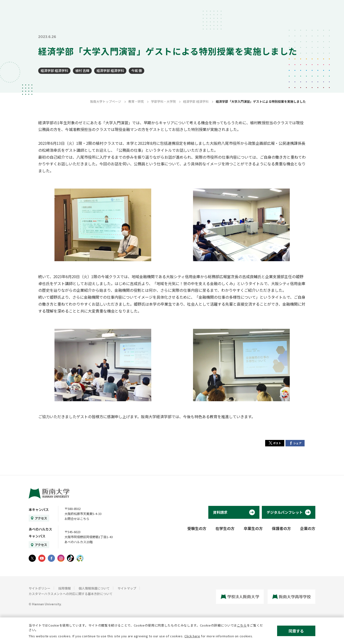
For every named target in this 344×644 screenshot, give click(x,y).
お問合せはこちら (77, 519)
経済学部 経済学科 (54, 70)
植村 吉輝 (82, 70)
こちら (242, 625)
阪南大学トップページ (106, 101)
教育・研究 (136, 101)
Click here (192, 636)
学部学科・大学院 (163, 101)
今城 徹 (137, 70)
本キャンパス (39, 509)
